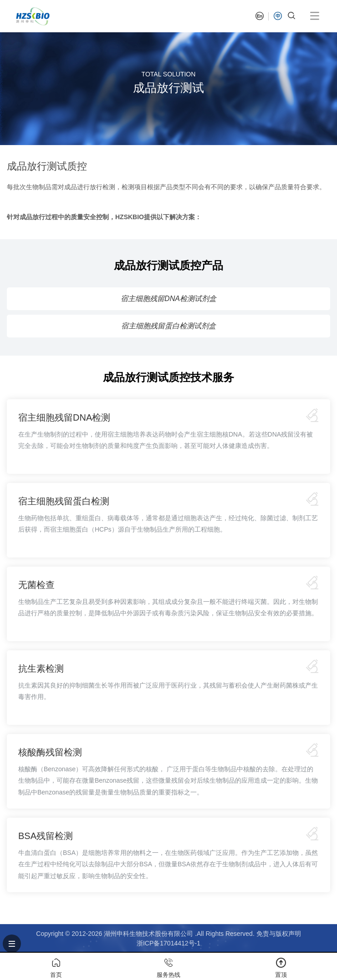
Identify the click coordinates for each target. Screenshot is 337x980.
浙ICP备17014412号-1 (168, 943)
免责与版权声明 (279, 934)
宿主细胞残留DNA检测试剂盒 (168, 299)
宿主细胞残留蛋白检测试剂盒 (168, 326)
